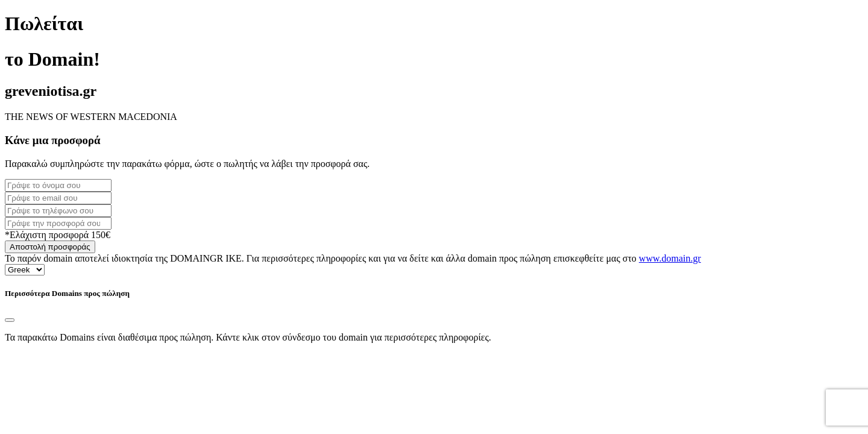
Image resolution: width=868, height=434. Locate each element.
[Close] (10, 320)
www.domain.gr (670, 258)
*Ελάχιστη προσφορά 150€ (58, 235)
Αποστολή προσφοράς (50, 247)
